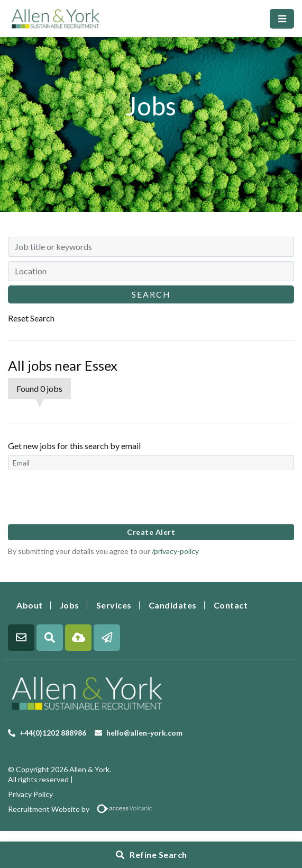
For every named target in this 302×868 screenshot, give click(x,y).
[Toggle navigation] (282, 19)
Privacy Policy (30, 794)
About (30, 605)
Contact (231, 605)
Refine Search (158, 854)
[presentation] (88, 496)
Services (114, 605)
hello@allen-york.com (144, 733)
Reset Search (31, 318)
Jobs (70, 605)
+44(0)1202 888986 (53, 733)
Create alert (151, 532)
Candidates (173, 605)
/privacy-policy (175, 551)
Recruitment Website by (84, 809)
